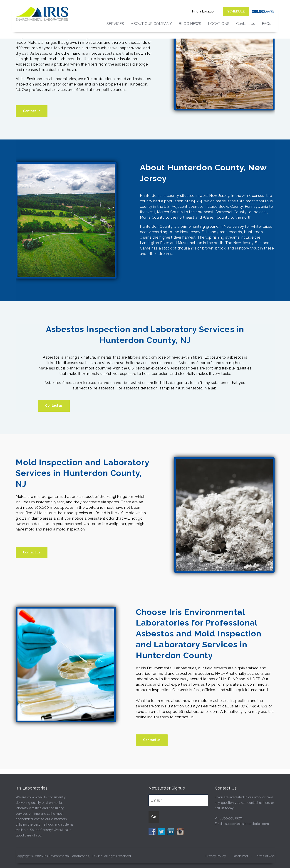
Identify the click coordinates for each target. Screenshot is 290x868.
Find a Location (204, 11)
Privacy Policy (216, 856)
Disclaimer (240, 856)
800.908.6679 (263, 12)
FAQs (266, 24)
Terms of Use (265, 856)
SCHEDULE (236, 11)
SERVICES (115, 24)
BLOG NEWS (190, 24)
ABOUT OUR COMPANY (151, 24)
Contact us (32, 111)
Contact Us (246, 24)
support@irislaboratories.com (247, 824)
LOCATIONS (219, 24)
